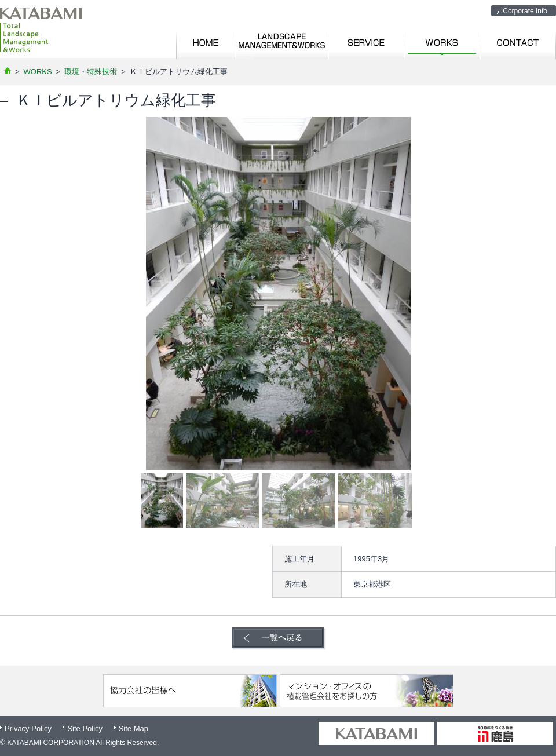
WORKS (38, 72)
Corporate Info (525, 11)
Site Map (133, 728)
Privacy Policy (28, 728)
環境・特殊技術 (91, 72)
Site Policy (85, 728)
